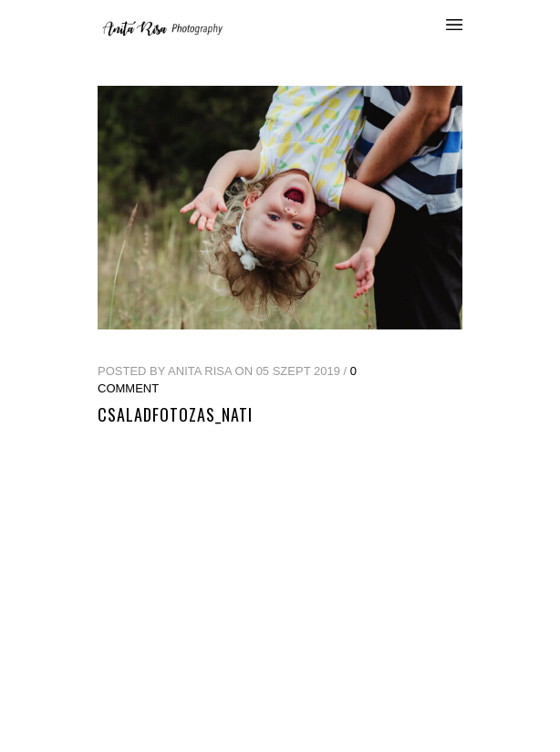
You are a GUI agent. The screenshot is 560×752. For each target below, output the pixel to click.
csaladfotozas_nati (175, 414)
